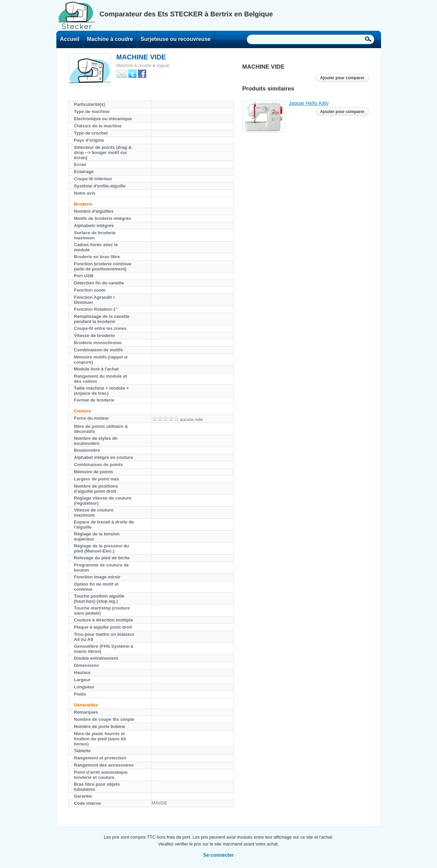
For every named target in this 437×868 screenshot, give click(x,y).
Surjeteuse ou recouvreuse (176, 39)
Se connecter (218, 855)
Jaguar (163, 65)
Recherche (368, 39)
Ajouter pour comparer (342, 78)
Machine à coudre (110, 39)
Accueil (70, 39)
